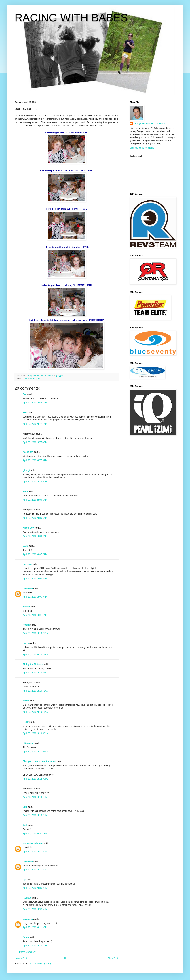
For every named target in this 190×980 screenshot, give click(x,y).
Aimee (26, 701)
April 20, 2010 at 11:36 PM (36, 927)
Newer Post (21, 958)
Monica (27, 607)
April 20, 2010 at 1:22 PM (35, 815)
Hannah (27, 898)
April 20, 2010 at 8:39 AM (35, 536)
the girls (36, 379)
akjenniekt (28, 743)
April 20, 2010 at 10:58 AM (36, 733)
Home (67, 958)
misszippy (28, 452)
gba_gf (27, 470)
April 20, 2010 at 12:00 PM (36, 779)
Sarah (26, 937)
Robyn (26, 625)
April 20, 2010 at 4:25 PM (35, 852)
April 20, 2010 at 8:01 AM (35, 500)
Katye (26, 643)
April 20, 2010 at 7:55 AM (35, 460)
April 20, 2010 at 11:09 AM (36, 752)
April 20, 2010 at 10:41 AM (36, 691)
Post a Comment (27, 952)
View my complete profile (142, 148)
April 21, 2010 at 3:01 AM (35, 946)
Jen (25, 394)
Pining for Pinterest (33, 664)
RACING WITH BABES (71, 18)
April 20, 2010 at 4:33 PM (35, 870)
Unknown (28, 589)
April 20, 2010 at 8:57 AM (35, 554)
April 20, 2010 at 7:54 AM (35, 442)
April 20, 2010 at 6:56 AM (35, 403)
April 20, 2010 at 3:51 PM (35, 833)
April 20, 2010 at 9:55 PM (35, 909)
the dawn (28, 564)
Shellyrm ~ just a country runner (40, 761)
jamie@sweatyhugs (33, 843)
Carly (26, 546)
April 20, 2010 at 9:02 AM (35, 579)
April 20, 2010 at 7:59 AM (35, 482)
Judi (25, 825)
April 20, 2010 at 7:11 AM (35, 424)
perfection (27, 379)
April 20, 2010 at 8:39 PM (35, 888)
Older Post (113, 958)
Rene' (26, 722)
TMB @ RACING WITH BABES (149, 123)
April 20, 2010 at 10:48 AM (36, 712)
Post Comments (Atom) (39, 964)
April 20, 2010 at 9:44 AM (35, 615)
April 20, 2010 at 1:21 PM (35, 797)
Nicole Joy (28, 528)
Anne (26, 491)
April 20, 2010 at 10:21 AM (36, 633)
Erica (25, 413)
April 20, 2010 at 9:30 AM (35, 597)
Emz (25, 807)
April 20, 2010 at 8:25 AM (35, 518)
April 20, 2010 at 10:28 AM (36, 654)
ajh (24, 880)
